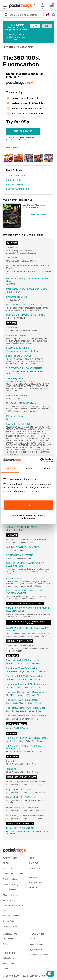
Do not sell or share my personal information (28, 517)
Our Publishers (9, 890)
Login (5, 969)
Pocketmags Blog (11, 884)
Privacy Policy (9, 900)
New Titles (8, 868)
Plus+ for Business (11, 895)
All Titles (7, 863)
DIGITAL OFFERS (15, 185)
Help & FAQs (34, 863)
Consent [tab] (10, 468)
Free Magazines (10, 879)
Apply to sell (8, 963)
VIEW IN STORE (39, 214)
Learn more (12, 147)
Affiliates (7, 944)
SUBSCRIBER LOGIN (16, 175)
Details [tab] (29, 468)
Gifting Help (34, 888)
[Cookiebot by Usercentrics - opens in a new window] (41, 460)
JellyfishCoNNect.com (38, 955)
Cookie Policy (9, 921)
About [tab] (47, 468)
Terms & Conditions (11, 916)
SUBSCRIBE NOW (23, 131)
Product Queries (10, 939)
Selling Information (11, 958)
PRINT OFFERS (14, 180)
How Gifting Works (37, 882)
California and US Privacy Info (14, 908)
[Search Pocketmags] (6, 15)
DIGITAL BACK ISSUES (17, 189)
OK (28, 505)
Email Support (35, 868)
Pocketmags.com (36, 944)
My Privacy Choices (12, 926)
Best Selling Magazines (13, 874)
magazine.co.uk (35, 949)
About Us (33, 939)
